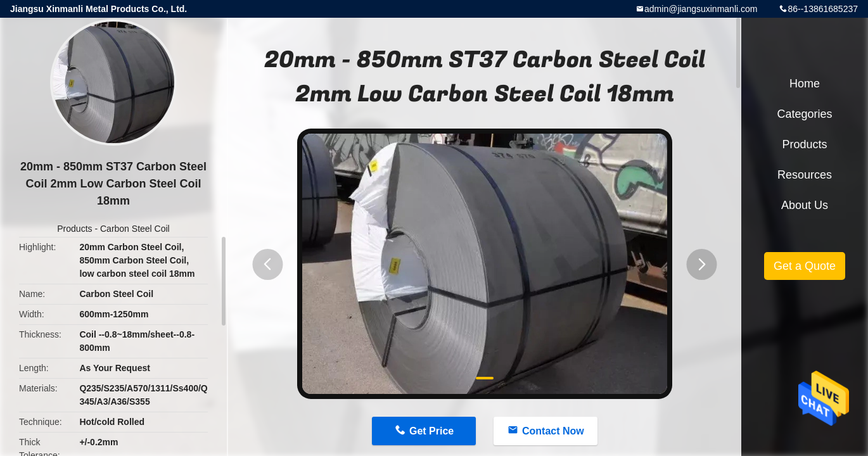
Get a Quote (805, 266)
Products (74, 229)
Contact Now (553, 431)
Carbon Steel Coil (135, 229)
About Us (805, 205)
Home (805, 84)
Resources (805, 175)
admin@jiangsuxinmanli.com (701, 9)
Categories (804, 114)
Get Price (431, 431)
